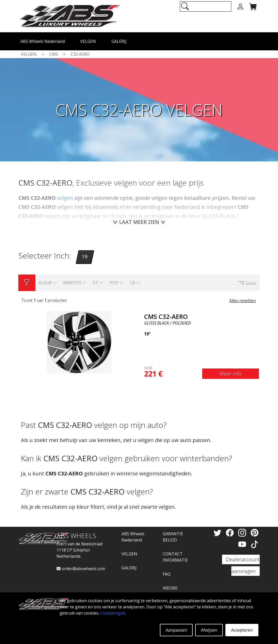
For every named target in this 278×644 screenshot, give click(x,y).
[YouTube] (243, 544)
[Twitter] (218, 533)
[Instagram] (243, 533)
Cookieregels (113, 613)
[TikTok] (255, 544)
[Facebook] (231, 533)
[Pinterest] (255, 533)
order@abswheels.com (81, 569)
